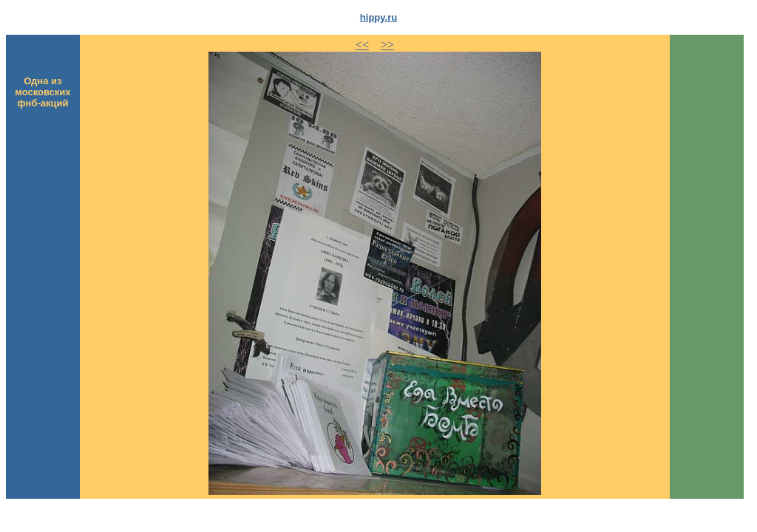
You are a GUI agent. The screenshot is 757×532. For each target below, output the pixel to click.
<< (362, 45)
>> (387, 45)
